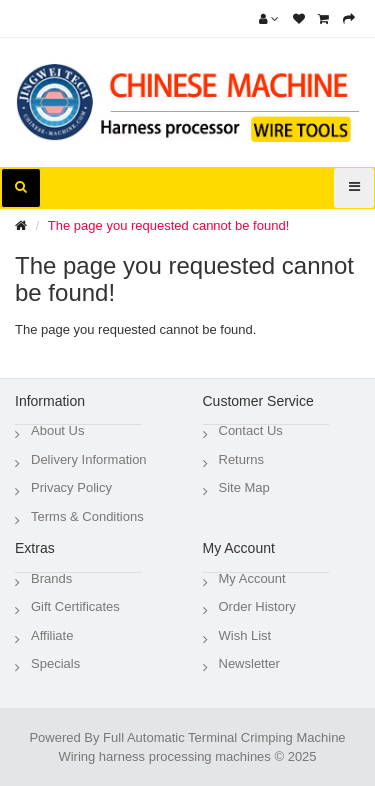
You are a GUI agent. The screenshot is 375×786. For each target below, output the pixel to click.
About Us (57, 430)
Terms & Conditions (87, 516)
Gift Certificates (75, 606)
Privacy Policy (71, 487)
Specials (55, 663)
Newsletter (249, 663)
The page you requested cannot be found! (168, 225)
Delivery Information (89, 459)
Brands (51, 578)
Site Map (244, 487)
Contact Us (251, 430)
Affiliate (52, 635)
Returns (242, 459)
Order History (257, 606)
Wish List (245, 635)
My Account (252, 578)
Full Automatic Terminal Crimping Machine (224, 737)
